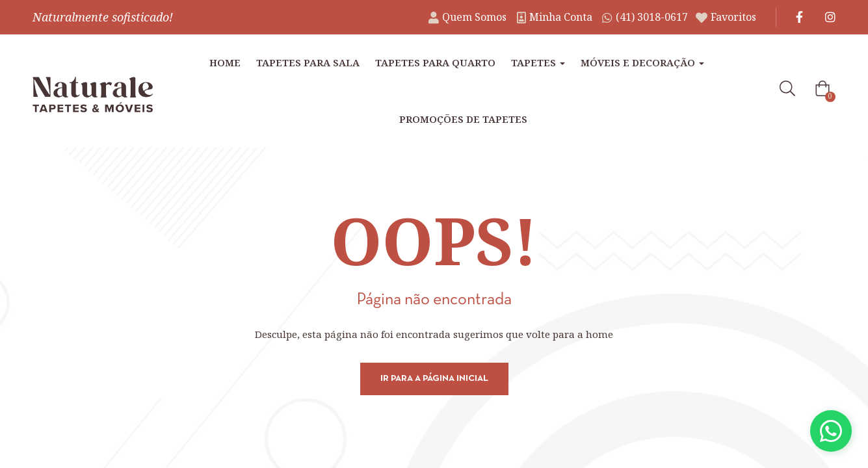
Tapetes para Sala (308, 62)
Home (225, 62)
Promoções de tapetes (463, 119)
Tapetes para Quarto (435, 62)
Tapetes (538, 62)
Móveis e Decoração (642, 62)
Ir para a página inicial (434, 379)
